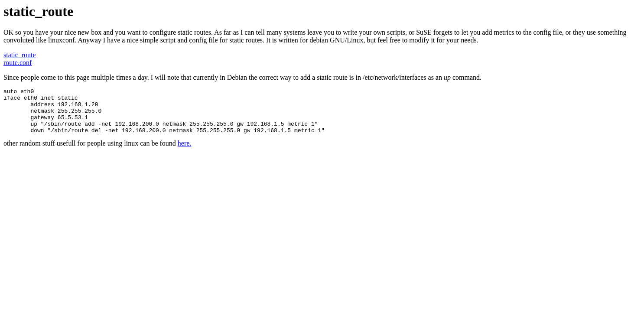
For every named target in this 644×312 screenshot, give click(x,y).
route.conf (18, 63)
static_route (20, 55)
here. (185, 152)
